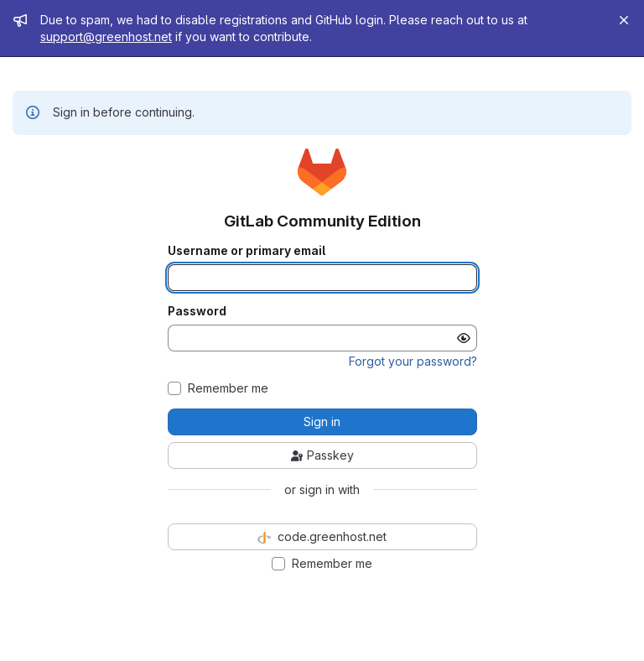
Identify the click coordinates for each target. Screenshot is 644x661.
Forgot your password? (413, 361)
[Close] (624, 20)
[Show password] (464, 338)
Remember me (228, 388)
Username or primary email (247, 251)
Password (197, 311)
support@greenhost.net (106, 36)
